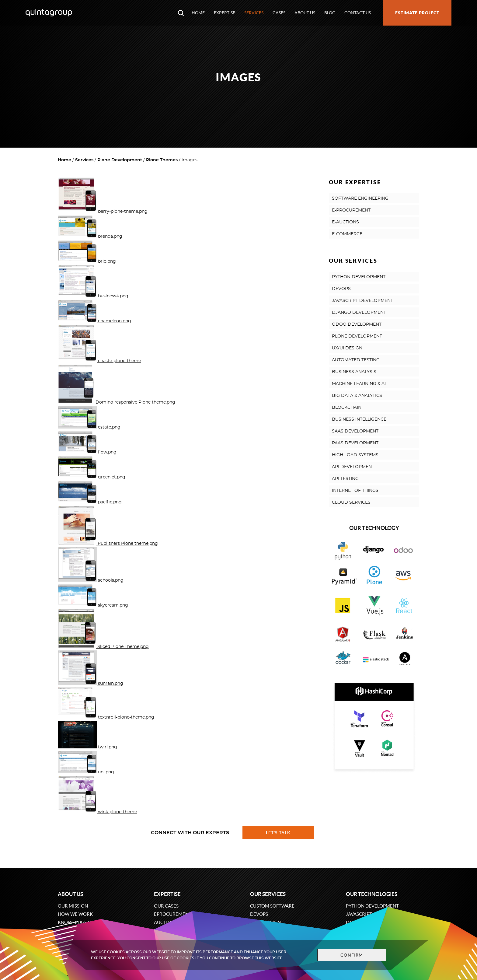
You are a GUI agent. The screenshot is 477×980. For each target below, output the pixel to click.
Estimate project (417, 13)
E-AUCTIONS (345, 222)
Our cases (166, 906)
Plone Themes (162, 160)
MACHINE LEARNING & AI (359, 384)
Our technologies (372, 894)
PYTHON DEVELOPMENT (359, 277)
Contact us (358, 13)
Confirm (352, 955)
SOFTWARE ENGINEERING (360, 198)
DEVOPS (341, 289)
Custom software (272, 906)
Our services (268, 894)
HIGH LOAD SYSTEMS (355, 455)
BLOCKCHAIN (347, 408)
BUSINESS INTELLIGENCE (359, 419)
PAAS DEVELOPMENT (355, 443)
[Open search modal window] (181, 13)
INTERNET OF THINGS (355, 491)
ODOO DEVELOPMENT (357, 324)
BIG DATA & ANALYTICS (357, 396)
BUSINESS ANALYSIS (354, 372)
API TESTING (345, 479)
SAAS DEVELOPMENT (355, 431)
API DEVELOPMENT (353, 467)
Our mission (73, 906)
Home (198, 13)
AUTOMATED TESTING (356, 360)
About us (305, 13)
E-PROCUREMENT (351, 210)
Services (254, 13)
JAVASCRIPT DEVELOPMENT (362, 301)
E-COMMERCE (347, 234)
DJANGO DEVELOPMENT (359, 313)
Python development (372, 906)
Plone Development (120, 160)
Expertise (225, 13)
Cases (279, 13)
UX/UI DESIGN (347, 348)
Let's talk (278, 833)
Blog (330, 13)
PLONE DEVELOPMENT (357, 336)
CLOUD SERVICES (351, 502)
